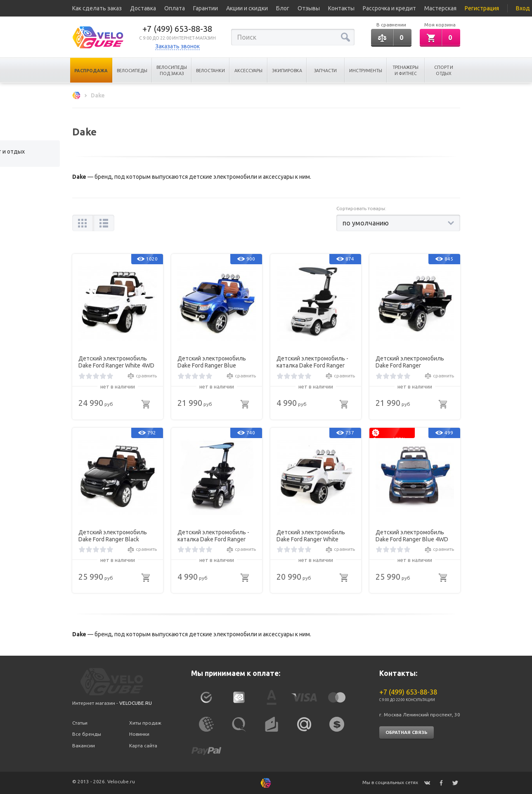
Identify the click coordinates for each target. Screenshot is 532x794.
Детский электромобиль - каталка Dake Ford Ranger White (312, 362)
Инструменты (366, 71)
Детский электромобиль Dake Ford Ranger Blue (212, 362)
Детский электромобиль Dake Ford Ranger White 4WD (116, 362)
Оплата (175, 8)
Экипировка (287, 71)
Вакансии (84, 745)
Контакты (341, 8)
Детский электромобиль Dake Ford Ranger (410, 362)
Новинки (139, 734)
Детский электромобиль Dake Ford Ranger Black (113, 536)
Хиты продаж (145, 723)
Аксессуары (248, 71)
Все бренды (87, 734)
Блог (283, 8)
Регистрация (482, 8)
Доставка (143, 8)
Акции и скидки (247, 8)
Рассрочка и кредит (389, 8)
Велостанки (210, 71)
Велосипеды (132, 71)
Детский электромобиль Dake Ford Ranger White (311, 536)
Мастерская (440, 8)
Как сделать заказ (97, 8)
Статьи (80, 723)
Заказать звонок (177, 46)
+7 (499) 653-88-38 (177, 29)
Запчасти (325, 71)
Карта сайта (143, 745)
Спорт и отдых (444, 70)
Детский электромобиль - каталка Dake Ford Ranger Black (213, 536)
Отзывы (309, 8)
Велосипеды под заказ (172, 70)
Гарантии (206, 8)
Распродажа (91, 71)
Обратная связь (407, 732)
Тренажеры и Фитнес (406, 70)
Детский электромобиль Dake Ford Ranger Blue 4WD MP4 (412, 536)
